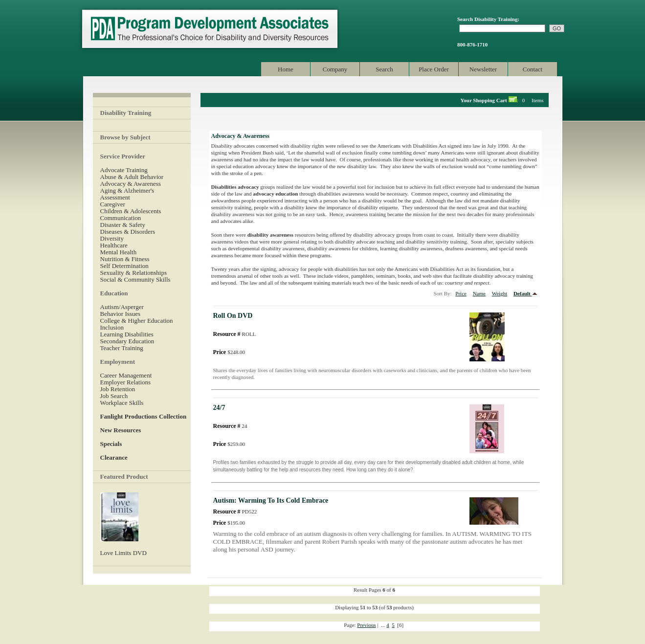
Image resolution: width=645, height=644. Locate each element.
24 (230, 426)
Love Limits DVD (123, 553)
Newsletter (483, 69)
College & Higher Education (137, 321)
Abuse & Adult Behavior (132, 177)
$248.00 (229, 352)
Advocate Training (124, 170)
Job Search (114, 396)
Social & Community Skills (135, 279)
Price (461, 293)
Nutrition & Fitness (125, 259)
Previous (367, 625)
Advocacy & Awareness (131, 184)
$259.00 (229, 444)
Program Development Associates (209, 29)
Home (286, 69)
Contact (533, 69)
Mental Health (119, 252)
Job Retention (118, 389)
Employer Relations (126, 382)
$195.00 (229, 523)
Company (335, 69)
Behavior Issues (121, 314)
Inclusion (112, 327)
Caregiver (113, 204)
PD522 (235, 511)
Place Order (434, 69)
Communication (121, 218)
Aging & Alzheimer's (127, 190)
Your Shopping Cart (484, 100)
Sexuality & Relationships (134, 273)
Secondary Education (127, 341)
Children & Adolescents (131, 211)
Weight (500, 293)
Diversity (112, 238)
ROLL (235, 334)
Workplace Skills (122, 403)
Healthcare (114, 245)
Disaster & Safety (123, 225)
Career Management (126, 375)
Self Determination (124, 266)
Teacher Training (122, 348)
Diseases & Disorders (128, 232)
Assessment (115, 197)
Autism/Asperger (122, 307)
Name (479, 293)
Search (384, 69)
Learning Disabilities (127, 334)
